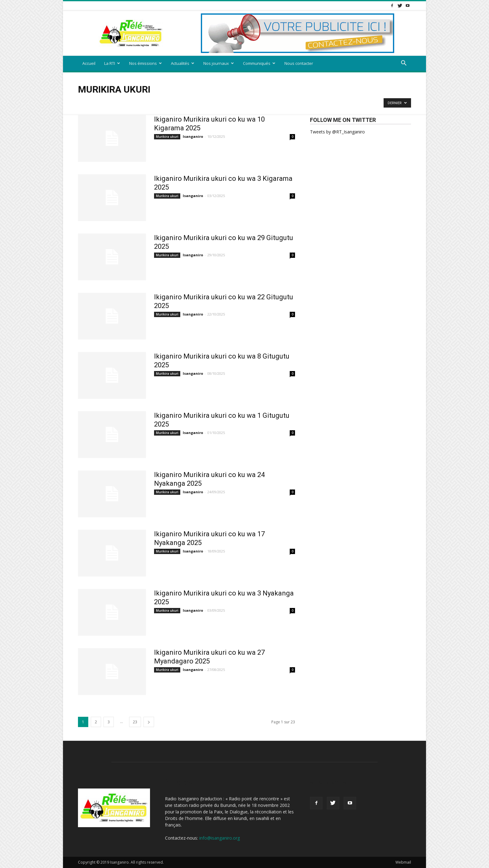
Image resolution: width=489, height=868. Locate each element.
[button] (404, 64)
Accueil (89, 63)
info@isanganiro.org (220, 838)
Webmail (403, 862)
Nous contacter (299, 63)
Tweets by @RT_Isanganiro (337, 132)
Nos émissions (145, 63)
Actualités (183, 63)
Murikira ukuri (167, 137)
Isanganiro (193, 136)
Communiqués (259, 63)
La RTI (112, 63)
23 (135, 722)
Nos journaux (219, 63)
